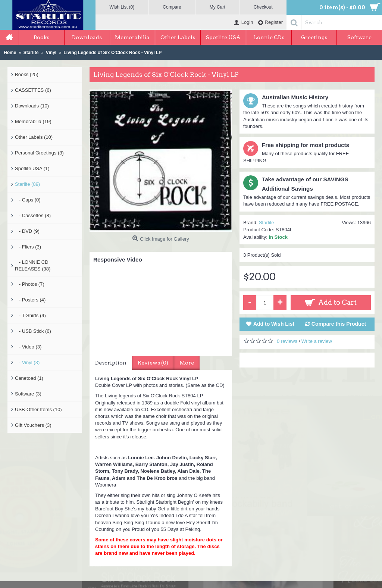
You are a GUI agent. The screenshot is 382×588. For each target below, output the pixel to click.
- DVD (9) (27, 231)
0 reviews (287, 341)
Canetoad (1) (29, 378)
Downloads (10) (32, 106)
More (187, 363)
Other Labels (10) (34, 137)
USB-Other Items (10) (38, 409)
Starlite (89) (27, 184)
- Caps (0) (28, 200)
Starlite (266, 223)
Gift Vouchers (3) (33, 425)
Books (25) (27, 74)
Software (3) (28, 394)
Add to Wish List (274, 324)
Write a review (317, 341)
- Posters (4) (30, 300)
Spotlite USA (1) (32, 168)
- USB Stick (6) (33, 331)
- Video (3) (28, 347)
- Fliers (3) (28, 247)
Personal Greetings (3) (39, 153)
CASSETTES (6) (33, 90)
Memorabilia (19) (33, 121)
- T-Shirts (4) (30, 315)
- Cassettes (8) (33, 215)
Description (111, 363)
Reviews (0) (153, 363)
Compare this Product (339, 324)
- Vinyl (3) (27, 362)
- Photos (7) (30, 284)
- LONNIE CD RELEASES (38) (33, 265)
